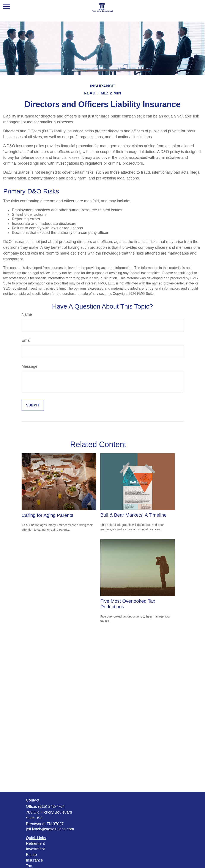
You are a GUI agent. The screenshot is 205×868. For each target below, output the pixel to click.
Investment (35, 849)
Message (29, 366)
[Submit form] (33, 405)
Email (26, 340)
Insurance (34, 860)
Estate (31, 855)
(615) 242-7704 (51, 806)
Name (27, 314)
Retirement (35, 843)
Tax (29, 866)
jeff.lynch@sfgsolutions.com (50, 829)
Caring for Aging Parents (47, 515)
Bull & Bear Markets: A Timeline (133, 515)
